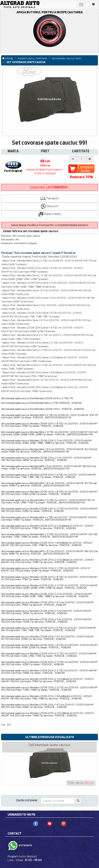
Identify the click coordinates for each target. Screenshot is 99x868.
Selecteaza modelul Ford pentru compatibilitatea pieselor (50, 225)
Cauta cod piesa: (27, 800)
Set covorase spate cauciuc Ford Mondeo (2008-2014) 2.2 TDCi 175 (37, 398)
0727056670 (25, 845)
